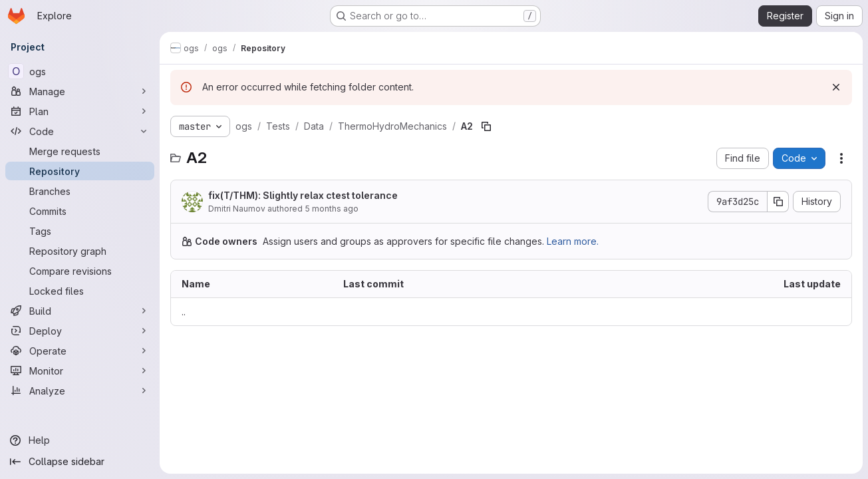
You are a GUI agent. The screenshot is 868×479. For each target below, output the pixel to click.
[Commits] (80, 211)
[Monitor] (80, 371)
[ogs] (80, 71)
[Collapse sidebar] (80, 462)
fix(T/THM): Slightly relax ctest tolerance (303, 195)
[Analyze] (80, 391)
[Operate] (80, 351)
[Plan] (80, 111)
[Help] (80, 440)
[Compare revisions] (80, 271)
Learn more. (573, 241)
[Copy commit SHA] (778, 202)
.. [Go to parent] (184, 312)
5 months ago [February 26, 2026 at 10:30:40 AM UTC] (332, 209)
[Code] (80, 131)
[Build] (80, 311)
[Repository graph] (80, 251)
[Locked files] (80, 291)
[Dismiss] (836, 87)
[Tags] (80, 231)
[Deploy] (80, 331)
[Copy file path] (486, 126)
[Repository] (80, 171)
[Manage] (80, 91)
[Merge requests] (80, 151)
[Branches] (80, 191)
